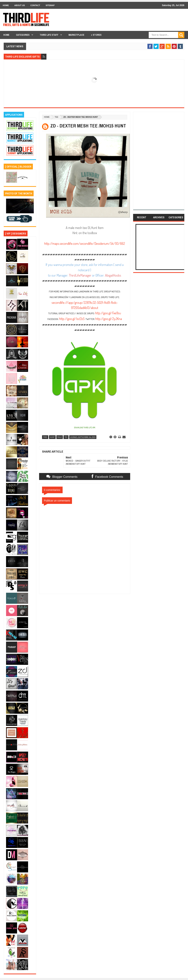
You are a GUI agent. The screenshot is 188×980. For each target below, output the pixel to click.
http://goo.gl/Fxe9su (108, 313)
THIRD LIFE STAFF (49, 35)
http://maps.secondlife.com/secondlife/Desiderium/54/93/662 (85, 243)
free (45, 437)
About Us (20, 5)
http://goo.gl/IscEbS (72, 319)
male (60, 437)
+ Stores (96, 35)
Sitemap (50, 5)
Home (6, 5)
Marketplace (76, 35)
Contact (35, 5)
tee (56, 117)
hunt (52, 437)
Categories (23, 35)
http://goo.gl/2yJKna (109, 319)
